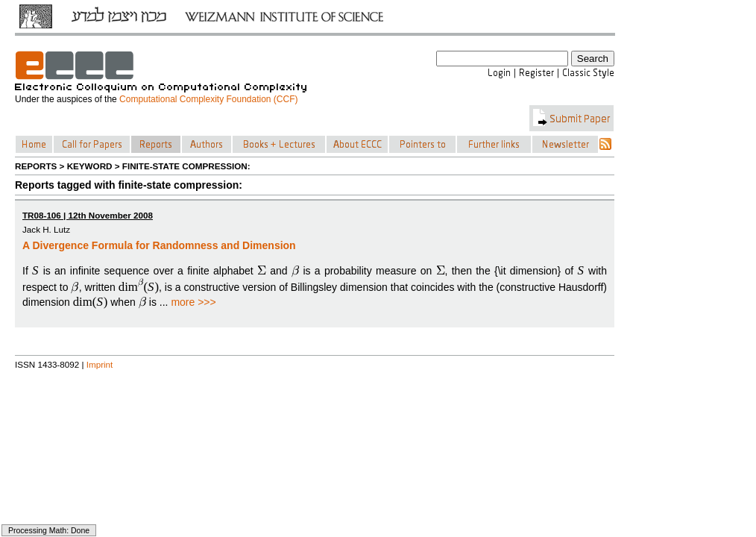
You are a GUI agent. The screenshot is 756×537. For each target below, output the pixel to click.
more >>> (193, 302)
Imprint (100, 364)
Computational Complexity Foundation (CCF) (208, 99)
